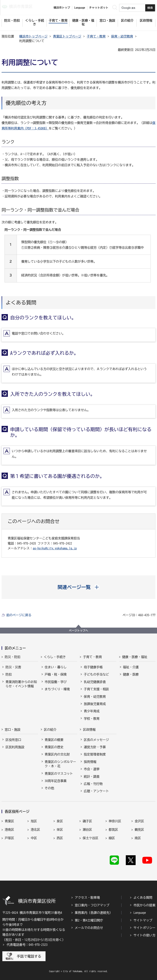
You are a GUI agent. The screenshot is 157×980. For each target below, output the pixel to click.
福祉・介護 (131, 667)
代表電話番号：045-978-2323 (27, 945)
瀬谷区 (87, 830)
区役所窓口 (13, 740)
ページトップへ (78, 631)
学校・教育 (92, 719)
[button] (79, 587)
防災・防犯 (13, 657)
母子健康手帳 (93, 667)
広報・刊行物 (93, 784)
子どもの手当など (96, 674)
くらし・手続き (55, 657)
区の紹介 (50, 730)
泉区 (60, 821)
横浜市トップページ (33, 36)
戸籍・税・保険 (56, 674)
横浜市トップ (62, 8)
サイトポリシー (144, 928)
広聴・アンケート (96, 791)
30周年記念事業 (56, 781)
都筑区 (113, 830)
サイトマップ (143, 920)
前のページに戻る (19, 615)
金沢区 (139, 821)
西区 (60, 838)
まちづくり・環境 (57, 689)
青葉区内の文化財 (57, 754)
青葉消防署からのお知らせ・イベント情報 (21, 684)
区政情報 (89, 730)
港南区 (9, 830)
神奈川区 (115, 821)
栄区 (60, 830)
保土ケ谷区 (90, 838)
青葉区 (9, 821)
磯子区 (87, 821)
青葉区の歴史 (54, 747)
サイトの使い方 (144, 935)
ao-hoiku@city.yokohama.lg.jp (55, 548)
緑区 (112, 838)
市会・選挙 (92, 769)
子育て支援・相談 (96, 689)
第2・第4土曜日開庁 (89, 920)
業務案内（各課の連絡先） (94, 913)
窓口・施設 (13, 730)
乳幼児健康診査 (95, 682)
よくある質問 (143, 897)
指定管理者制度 (95, 754)
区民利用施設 (15, 747)
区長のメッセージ (96, 740)
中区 (34, 838)
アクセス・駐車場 (87, 897)
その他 (49, 788)
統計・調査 (92, 776)
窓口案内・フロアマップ (92, 905)
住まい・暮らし (56, 667)
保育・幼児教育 (122, 36)
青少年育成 (92, 711)
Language (140, 913)
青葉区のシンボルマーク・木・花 (60, 764)
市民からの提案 (144, 905)
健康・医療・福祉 (135, 657)
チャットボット (99, 8)
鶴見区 (139, 830)
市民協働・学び (56, 682)
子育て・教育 (96, 36)
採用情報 (90, 762)
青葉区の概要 (54, 740)
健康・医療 (131, 674)
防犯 (9, 674)
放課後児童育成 (95, 704)
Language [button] (80, 8)
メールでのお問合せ (89, 928)
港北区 (35, 830)
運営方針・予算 (95, 747)
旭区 (34, 821)
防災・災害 (13, 667)
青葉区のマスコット (59, 774)
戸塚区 (9, 838)
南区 (138, 838)
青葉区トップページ (67, 36)
